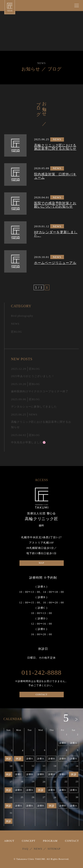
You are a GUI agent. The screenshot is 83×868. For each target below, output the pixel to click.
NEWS (57, 139)
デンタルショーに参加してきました (34, 407)
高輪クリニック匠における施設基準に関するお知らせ (55, 147)
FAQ (25, 849)
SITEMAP (54, 849)
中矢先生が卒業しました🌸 (29, 442)
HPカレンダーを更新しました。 (56, 234)
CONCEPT (29, 841)
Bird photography (22, 316)
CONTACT (41, 695)
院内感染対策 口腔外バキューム (55, 176)
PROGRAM (50, 841)
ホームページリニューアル (55, 263)
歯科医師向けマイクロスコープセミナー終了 (40, 391)
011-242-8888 (41, 673)
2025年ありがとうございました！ (33, 376)
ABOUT (9, 841)
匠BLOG (16, 332)
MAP (41, 563)
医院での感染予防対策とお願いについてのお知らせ (55, 205)
